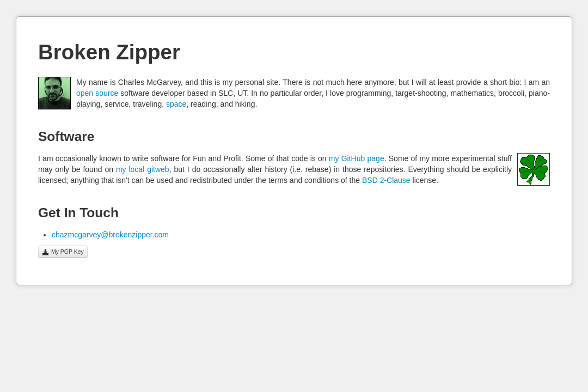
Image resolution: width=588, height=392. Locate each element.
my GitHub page (357, 158)
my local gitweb (143, 169)
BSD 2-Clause (386, 180)
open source (97, 93)
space (176, 104)
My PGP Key (63, 252)
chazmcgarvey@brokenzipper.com (110, 235)
